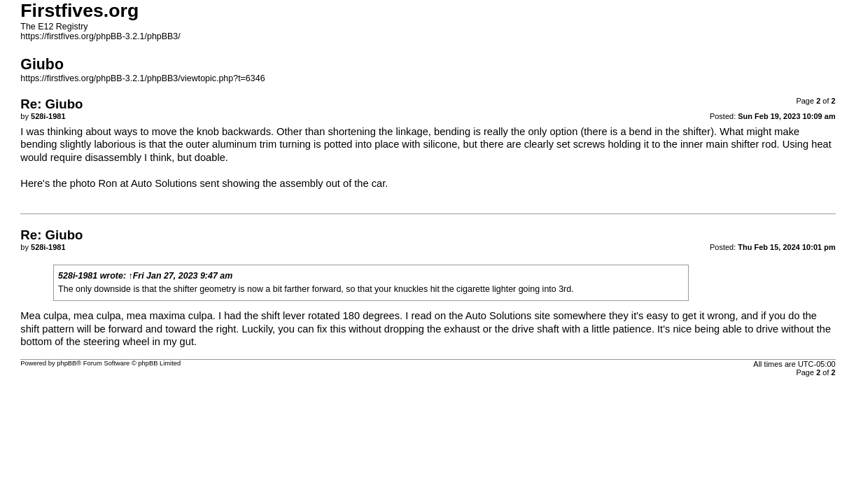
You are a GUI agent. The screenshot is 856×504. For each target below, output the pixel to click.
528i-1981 (78, 276)
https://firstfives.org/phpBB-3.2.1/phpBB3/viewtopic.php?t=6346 (142, 78)
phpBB (66, 363)
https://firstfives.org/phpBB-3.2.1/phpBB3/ (100, 36)
